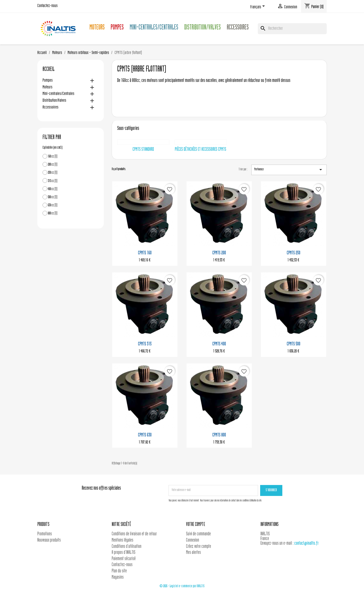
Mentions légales (123, 540)
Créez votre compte (199, 547)
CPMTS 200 (219, 253)
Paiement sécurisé (124, 559)
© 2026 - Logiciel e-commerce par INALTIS (182, 586)
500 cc (53, 197)
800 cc (53, 214)
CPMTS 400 (219, 344)
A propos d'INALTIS (124, 553)
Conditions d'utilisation (127, 547)
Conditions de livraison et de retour (134, 534)
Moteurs (97, 28)
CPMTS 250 (294, 253)
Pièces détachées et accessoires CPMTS (201, 150)
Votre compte (196, 525)
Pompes (117, 28)
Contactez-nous (47, 6)
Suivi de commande (198, 534)
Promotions (45, 534)
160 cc (53, 157)
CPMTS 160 (145, 253)
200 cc (53, 165)
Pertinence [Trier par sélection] (289, 170)
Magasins (118, 577)
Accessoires (238, 28)
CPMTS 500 (294, 344)
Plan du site (119, 571)
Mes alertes (193, 553)
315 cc (53, 181)
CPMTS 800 (219, 435)
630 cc (53, 205)
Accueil (49, 70)
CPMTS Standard (143, 150)
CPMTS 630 (145, 435)
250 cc (53, 173)
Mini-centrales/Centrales (154, 28)
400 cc (53, 189)
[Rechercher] (292, 29)
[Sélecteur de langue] (258, 7)
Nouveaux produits (49, 540)
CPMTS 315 (145, 344)
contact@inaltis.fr (306, 544)
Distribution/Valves (202, 28)
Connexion (193, 540)
